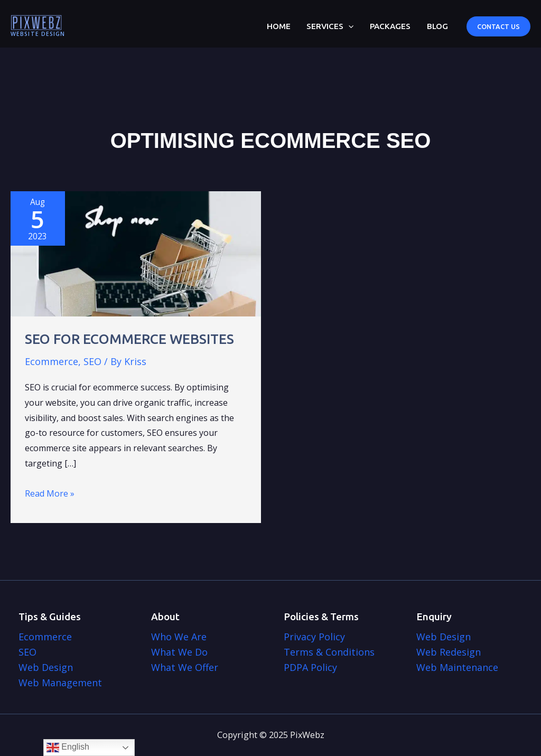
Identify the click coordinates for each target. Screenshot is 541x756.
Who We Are (179, 637)
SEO (92, 361)
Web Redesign (449, 652)
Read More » (50, 494)
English (68, 748)
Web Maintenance (457, 667)
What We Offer (185, 667)
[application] (348, 26)
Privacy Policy (314, 637)
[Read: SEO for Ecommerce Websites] (136, 253)
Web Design (46, 667)
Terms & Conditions (329, 652)
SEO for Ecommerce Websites (129, 339)
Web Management (60, 683)
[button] (498, 26)
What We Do (179, 652)
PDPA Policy (310, 667)
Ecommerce (52, 361)
